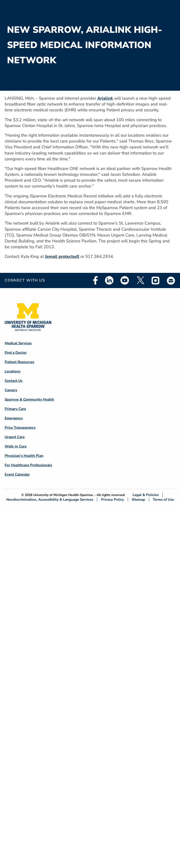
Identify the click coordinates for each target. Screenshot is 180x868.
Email (171, 280)
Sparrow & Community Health (29, 399)
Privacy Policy (112, 499)
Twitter (140, 280)
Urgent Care (15, 437)
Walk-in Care (16, 446)
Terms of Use (163, 499)
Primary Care (15, 409)
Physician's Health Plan (24, 456)
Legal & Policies (146, 495)
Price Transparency (20, 428)
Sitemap (138, 499)
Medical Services (18, 343)
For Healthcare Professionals (28, 465)
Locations (13, 371)
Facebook (95, 280)
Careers (11, 390)
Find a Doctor (16, 353)
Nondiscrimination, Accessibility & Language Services (50, 499)
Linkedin (109, 280)
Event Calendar (17, 474)
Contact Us (14, 381)
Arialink (105, 98)
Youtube (125, 280)
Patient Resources (19, 362)
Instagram (156, 280)
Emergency (14, 418)
